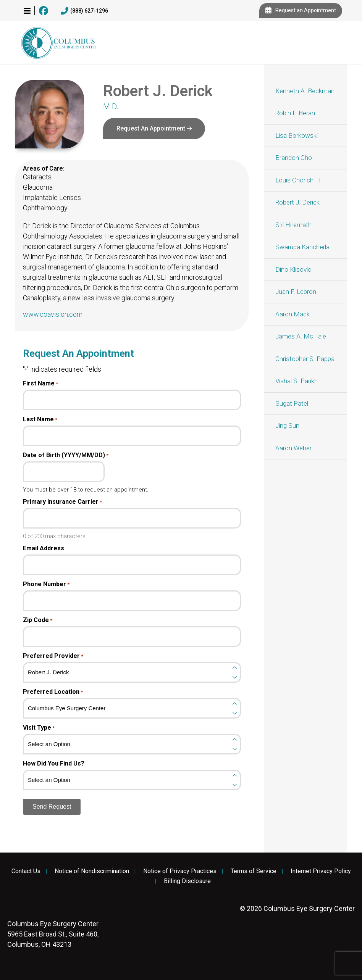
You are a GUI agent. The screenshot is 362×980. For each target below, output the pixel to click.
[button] (27, 11)
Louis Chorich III (298, 180)
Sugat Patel (292, 403)
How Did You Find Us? (54, 764)
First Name (40, 384)
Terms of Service (254, 871)
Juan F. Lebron (296, 292)
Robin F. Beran (295, 113)
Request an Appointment (301, 11)
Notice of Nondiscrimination (92, 871)
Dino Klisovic (293, 269)
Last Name (40, 419)
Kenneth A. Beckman (305, 91)
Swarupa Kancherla (302, 247)
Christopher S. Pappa (305, 359)
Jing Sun (287, 426)
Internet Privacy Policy (321, 871)
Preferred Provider (53, 656)
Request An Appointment (151, 128)
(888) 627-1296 (84, 11)
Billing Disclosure (187, 881)
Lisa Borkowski (297, 135)
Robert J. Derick (297, 202)
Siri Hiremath (293, 225)
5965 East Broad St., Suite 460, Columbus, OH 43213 (53, 934)
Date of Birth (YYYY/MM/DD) (66, 455)
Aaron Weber (293, 448)
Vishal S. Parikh (297, 381)
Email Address (44, 548)
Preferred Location (53, 692)
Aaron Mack (293, 314)
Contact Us (26, 871)
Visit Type (39, 728)
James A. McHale (301, 336)
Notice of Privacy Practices (180, 871)
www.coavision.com (53, 314)
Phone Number (46, 584)
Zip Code (38, 620)
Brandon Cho (294, 158)
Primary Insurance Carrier (62, 502)
